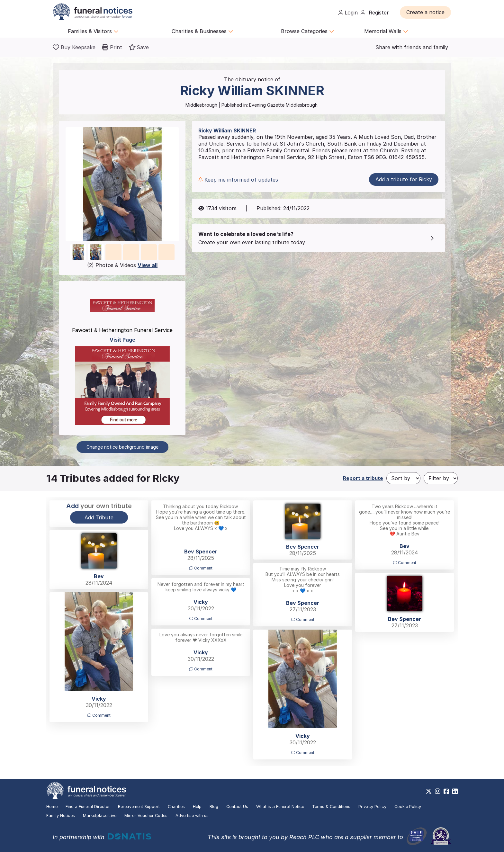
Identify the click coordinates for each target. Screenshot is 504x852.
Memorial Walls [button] (386, 31)
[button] (425, 12)
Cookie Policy (408, 807)
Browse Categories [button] (308, 31)
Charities (176, 807)
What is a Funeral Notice (280, 807)
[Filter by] (441, 478)
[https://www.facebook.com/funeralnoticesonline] (446, 791)
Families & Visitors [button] (93, 31)
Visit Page (122, 340)
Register (375, 13)
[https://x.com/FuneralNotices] (429, 791)
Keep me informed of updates (238, 180)
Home (52, 807)
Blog (214, 807)
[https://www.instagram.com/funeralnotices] (438, 791)
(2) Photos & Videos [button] (122, 265)
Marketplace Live (100, 816)
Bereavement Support (139, 807)
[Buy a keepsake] (74, 47)
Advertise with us (192, 816)
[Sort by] (403, 478)
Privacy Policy (372, 807)
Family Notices (61, 816)
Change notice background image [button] (122, 447)
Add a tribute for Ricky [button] (404, 179)
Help (197, 807)
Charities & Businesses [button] (203, 31)
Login (348, 13)
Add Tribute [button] (99, 517)
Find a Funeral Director (88, 807)
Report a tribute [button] (363, 478)
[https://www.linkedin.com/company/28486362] (455, 791)
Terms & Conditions (331, 807)
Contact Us (237, 807)
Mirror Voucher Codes (146, 816)
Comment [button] (201, 568)
